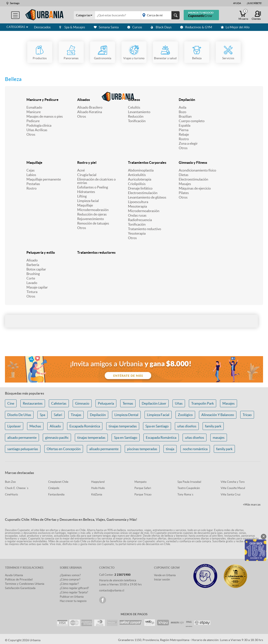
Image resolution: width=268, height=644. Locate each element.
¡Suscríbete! (254, 3)
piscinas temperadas (142, 449)
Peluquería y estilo (41, 252)
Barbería (33, 265)
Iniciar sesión (162, 579)
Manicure (34, 112)
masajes (219, 437)
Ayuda (237, 3)
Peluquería (106, 403)
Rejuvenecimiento (91, 219)
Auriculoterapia (140, 179)
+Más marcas (252, 504)
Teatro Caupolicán (189, 488)
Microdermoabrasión (93, 210)
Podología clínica (39, 125)
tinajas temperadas (123, 426)
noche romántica (195, 449)
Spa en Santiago (157, 426)
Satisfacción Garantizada (20, 588)
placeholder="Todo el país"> (159, 15)
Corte (31, 278)
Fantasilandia (56, 494)
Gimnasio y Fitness (193, 163)
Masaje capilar (37, 287)
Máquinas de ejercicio (195, 188)
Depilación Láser (154, 403)
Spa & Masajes (72, 27)
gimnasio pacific (57, 437)
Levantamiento (139, 112)
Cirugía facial (87, 175)
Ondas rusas (137, 215)
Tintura (32, 292)
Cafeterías (59, 403)
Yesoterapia (137, 233)
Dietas (184, 175)
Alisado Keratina (90, 112)
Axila (183, 107)
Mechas (35, 426)
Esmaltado (34, 107)
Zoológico (185, 415)
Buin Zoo (10, 482)
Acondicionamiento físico (197, 170)
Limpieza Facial (158, 415)
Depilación (187, 100)
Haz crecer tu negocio (73, 601)
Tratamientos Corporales (147, 163)
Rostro (184, 139)
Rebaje (184, 134)
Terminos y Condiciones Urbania (25, 584)
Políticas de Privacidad (19, 579)
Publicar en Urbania (72, 597)
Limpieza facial (88, 201)
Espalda (185, 125)
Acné (81, 170)
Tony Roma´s (185, 494)
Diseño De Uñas (19, 415)
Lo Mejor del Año (235, 27)
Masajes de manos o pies (45, 116)
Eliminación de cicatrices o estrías (96, 181)
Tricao (247, 415)
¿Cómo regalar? (69, 584)
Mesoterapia (137, 206)
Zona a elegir (188, 143)
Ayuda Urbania (14, 575)
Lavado (32, 283)
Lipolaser (14, 426)
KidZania (97, 494)
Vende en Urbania (165, 575)
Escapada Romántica (85, 426)
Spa (42, 415)
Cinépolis (54, 488)
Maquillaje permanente (44, 179)
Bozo (183, 112)
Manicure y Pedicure (42, 100)
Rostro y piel (87, 163)
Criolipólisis (137, 184)
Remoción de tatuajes (93, 223)
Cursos (135, 27)
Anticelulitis (137, 175)
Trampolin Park (203, 403)
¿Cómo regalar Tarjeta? (74, 592)
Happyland (98, 482)
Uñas (179, 403)
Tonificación (137, 121)
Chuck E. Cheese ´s (17, 488)
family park (213, 426)
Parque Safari (143, 488)
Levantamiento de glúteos (147, 197)
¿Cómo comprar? (70, 579)
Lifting (82, 196)
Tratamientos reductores (96, 252)
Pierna (184, 130)
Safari (58, 415)
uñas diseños (187, 426)
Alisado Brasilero (90, 107)
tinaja (170, 449)
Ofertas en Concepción (64, 449)
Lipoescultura (138, 202)
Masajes (185, 184)
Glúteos (134, 100)
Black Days (161, 27)
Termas (128, 403)
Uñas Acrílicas (37, 130)
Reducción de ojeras (92, 214)
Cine (11, 403)
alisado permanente (22, 437)
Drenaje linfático (140, 188)
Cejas (31, 170)
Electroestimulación (143, 193)
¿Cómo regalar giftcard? (74, 588)
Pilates (184, 193)
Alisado (32, 260)
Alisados (84, 100)
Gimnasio (82, 403)
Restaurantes (33, 403)
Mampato (140, 482)
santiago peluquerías (23, 449)
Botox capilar (36, 269)
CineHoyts (12, 494)
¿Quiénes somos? (70, 575)
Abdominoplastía (141, 170)
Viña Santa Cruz (231, 494)
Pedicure (33, 121)
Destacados (42, 27)
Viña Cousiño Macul (233, 488)
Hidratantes (86, 192)
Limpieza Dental (126, 415)
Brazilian (185, 116)
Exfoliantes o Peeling (93, 187)
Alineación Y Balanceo (218, 415)
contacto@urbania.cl (112, 590)
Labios (31, 175)
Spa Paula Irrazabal (189, 482)
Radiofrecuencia (140, 220)
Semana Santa (106, 27)
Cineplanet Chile (58, 482)
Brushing (33, 274)
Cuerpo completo (192, 121)
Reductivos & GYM (196, 27)
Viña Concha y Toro (233, 482)
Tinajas (76, 415)
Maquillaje (34, 163)
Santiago (15, 3)
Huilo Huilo (98, 488)
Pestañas (33, 184)
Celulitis (134, 107)
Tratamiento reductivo (145, 229)
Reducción (136, 116)
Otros (31, 134)
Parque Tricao (143, 494)
